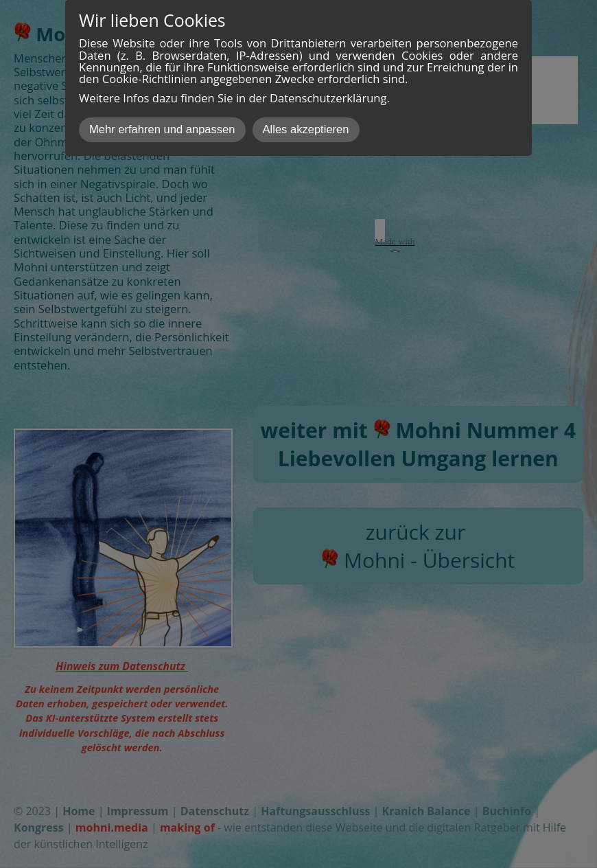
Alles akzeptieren (306, 129)
